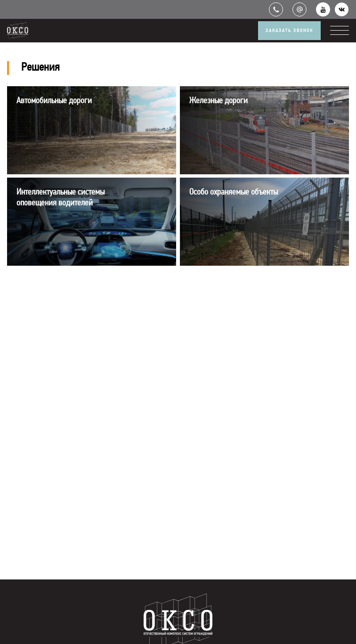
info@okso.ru (299, 9)
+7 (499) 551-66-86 (276, 9)
